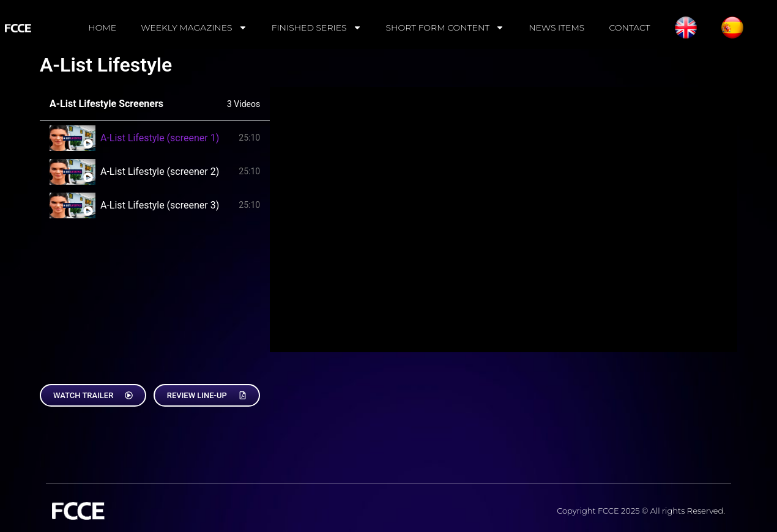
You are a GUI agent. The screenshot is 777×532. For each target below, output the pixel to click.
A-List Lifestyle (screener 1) (160, 138)
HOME (102, 28)
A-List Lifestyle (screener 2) (160, 172)
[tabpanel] (504, 220)
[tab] (155, 138)
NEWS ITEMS (556, 28)
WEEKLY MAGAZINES (194, 28)
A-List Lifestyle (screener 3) (160, 205)
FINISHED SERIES (317, 28)
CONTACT (629, 28)
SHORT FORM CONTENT (445, 28)
